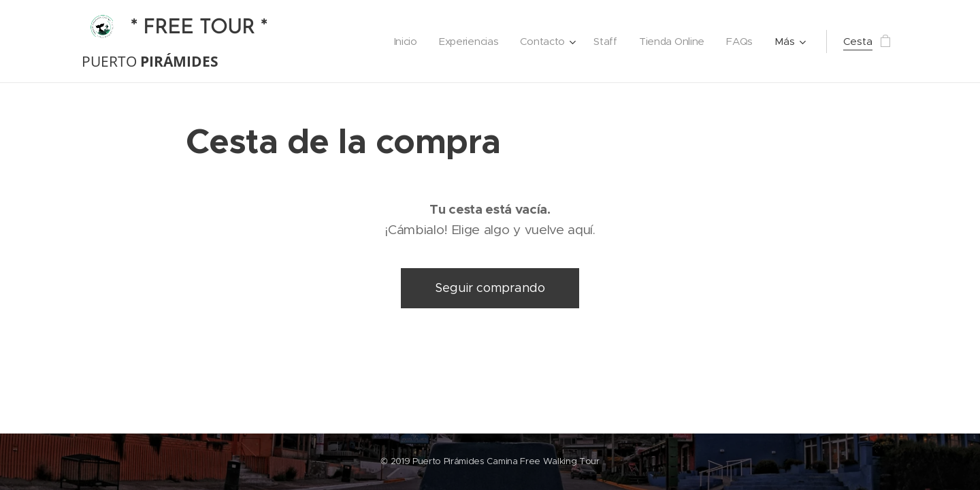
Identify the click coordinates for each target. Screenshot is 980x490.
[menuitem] (401, 42)
